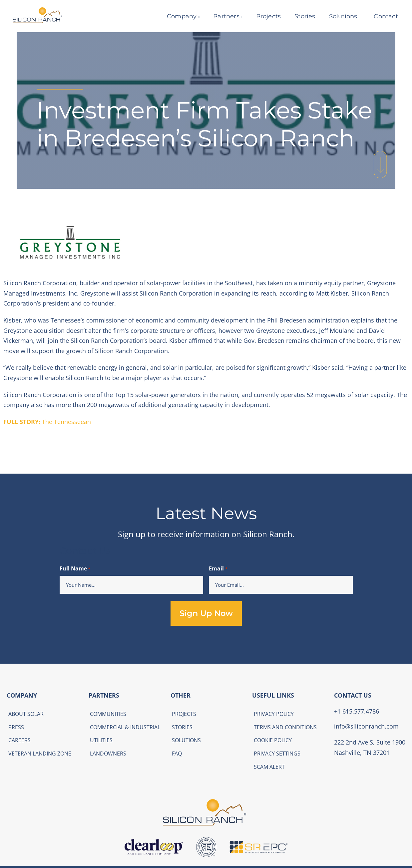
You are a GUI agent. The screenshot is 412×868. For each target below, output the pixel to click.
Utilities (101, 740)
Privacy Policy (274, 714)
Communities (108, 714)
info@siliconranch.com (366, 726)
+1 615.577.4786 (357, 711)
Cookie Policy (273, 740)
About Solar (26, 714)
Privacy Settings (277, 754)
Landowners (108, 754)
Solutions (339, 16)
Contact (382, 16)
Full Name (75, 569)
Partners (222, 16)
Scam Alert (269, 767)
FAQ (177, 754)
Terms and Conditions (285, 727)
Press (16, 727)
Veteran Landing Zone (40, 754)
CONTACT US (353, 695)
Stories (301, 16)
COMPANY (22, 695)
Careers (19, 740)
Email (218, 569)
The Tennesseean (47, 422)
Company (178, 16)
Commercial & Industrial (125, 727)
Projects (264, 16)
